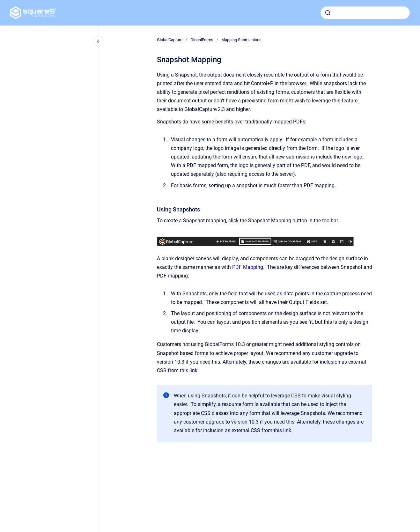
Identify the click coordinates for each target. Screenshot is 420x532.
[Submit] (328, 13)
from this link (183, 370)
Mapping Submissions (241, 40)
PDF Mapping (248, 267)
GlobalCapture (170, 40)
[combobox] (365, 13)
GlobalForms (202, 40)
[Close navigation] (98, 41)
